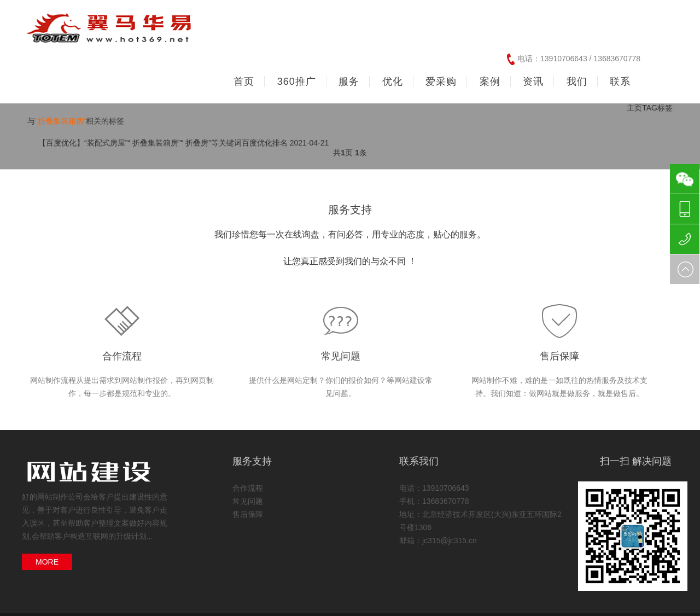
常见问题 (341, 356)
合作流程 (122, 356)
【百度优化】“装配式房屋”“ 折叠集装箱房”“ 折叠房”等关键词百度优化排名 (163, 143)
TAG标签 (657, 108)
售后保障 (559, 356)
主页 (634, 108)
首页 (244, 82)
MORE (47, 562)
